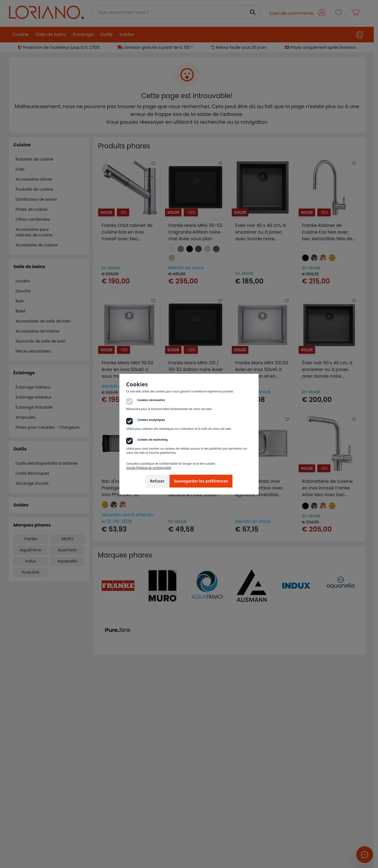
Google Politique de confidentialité (149, 468)
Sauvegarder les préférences (201, 481)
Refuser (157, 481)
